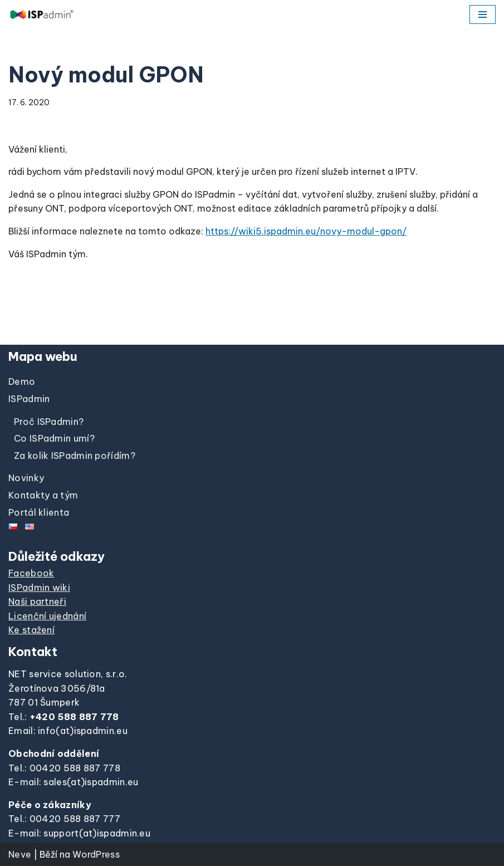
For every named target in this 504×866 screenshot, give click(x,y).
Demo (22, 381)
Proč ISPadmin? (49, 422)
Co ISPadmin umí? (54, 438)
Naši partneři (37, 601)
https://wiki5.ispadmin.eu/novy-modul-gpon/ (306, 231)
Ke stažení (31, 630)
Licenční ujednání (47, 616)
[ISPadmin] (42, 14)
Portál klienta (39, 512)
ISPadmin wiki (39, 588)
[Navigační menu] (483, 14)
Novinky (26, 478)
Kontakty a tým (43, 495)
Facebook (31, 573)
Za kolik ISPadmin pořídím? (75, 456)
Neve (20, 854)
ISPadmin (29, 399)
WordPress (96, 854)
